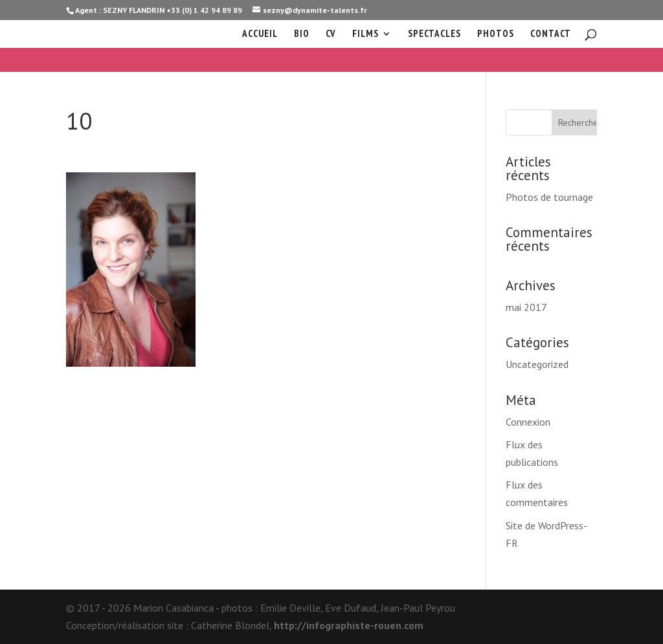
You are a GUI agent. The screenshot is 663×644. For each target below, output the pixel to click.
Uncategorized (537, 364)
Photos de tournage (549, 197)
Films (365, 34)
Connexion (528, 422)
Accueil (260, 34)
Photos (496, 34)
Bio (302, 34)
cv (331, 34)
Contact (551, 34)
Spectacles (434, 34)
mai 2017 (526, 307)
